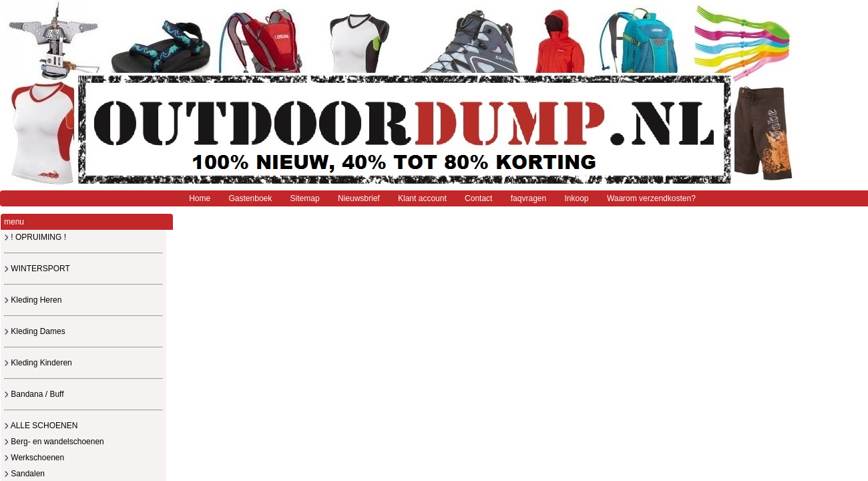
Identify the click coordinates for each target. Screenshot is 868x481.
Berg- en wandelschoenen (54, 442)
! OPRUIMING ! (35, 237)
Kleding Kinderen (38, 363)
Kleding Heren (33, 300)
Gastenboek (251, 198)
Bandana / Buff (34, 394)
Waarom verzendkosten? (651, 198)
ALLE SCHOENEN (41, 426)
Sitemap (305, 198)
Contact (478, 198)
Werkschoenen (34, 458)
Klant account (422, 198)
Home (200, 198)
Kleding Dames (35, 331)
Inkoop (577, 198)
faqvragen (528, 198)
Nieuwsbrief (359, 198)
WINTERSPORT (37, 269)
